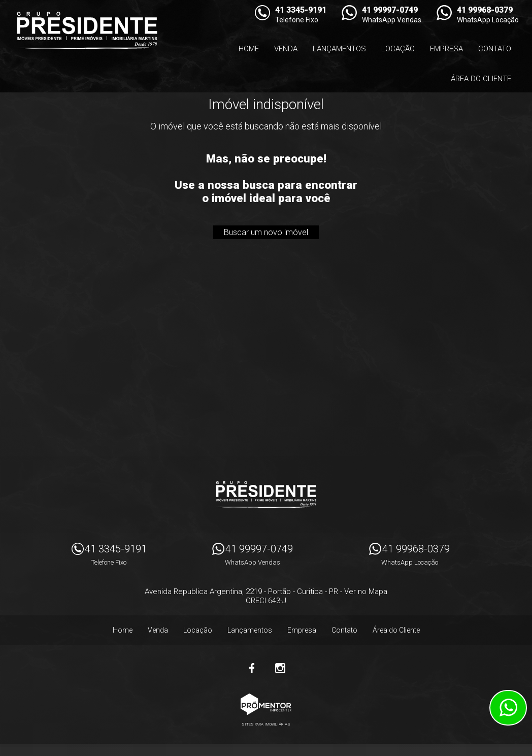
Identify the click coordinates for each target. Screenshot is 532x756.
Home (249, 49)
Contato (495, 49)
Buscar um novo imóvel (266, 232)
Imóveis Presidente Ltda (266, 495)
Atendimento (508, 708)
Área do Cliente (481, 79)
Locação (398, 49)
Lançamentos (339, 49)
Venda (286, 49)
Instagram (280, 668)
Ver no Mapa (366, 591)
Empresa (446, 49)
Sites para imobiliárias (266, 724)
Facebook (252, 668)
